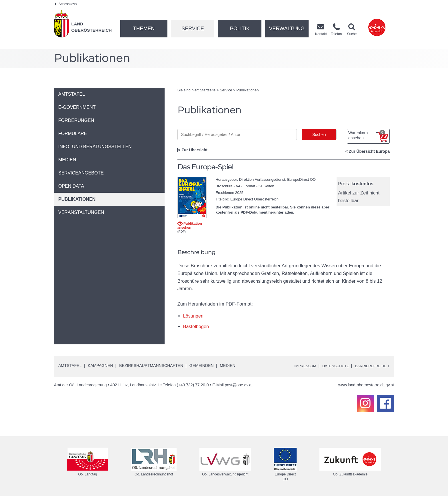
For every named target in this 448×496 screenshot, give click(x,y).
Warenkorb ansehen (367, 135)
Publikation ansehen (190, 225)
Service (193, 29)
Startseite (208, 90)
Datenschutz (330, 366)
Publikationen (247, 90)
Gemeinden (202, 366)
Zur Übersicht (194, 150)
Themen (144, 29)
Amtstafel (70, 366)
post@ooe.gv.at (239, 385)
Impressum (297, 366)
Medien (227, 366)
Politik (240, 29)
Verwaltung (287, 29)
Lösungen (194, 316)
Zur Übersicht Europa (369, 151)
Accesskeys (66, 4)
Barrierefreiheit (370, 366)
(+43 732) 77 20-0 (193, 385)
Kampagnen (100, 366)
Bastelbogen (196, 326)
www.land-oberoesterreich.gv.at (366, 385)
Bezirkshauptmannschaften (151, 366)
